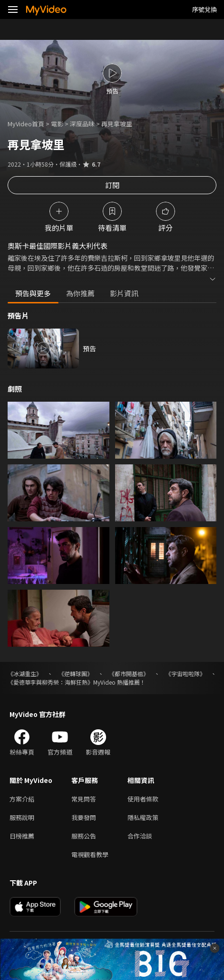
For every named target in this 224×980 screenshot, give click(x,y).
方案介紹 (22, 799)
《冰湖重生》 (25, 674)
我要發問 (84, 817)
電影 (57, 124)
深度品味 (82, 124)
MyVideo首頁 (26, 124)
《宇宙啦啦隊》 (185, 674)
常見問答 (84, 799)
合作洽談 (140, 836)
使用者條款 (143, 799)
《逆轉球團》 (76, 674)
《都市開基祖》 (129, 674)
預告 (89, 349)
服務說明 (22, 817)
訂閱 (112, 185)
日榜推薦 (22, 836)
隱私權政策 (143, 817)
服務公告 (84, 836)
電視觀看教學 (90, 854)
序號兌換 (205, 9)
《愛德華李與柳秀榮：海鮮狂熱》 (50, 682)
